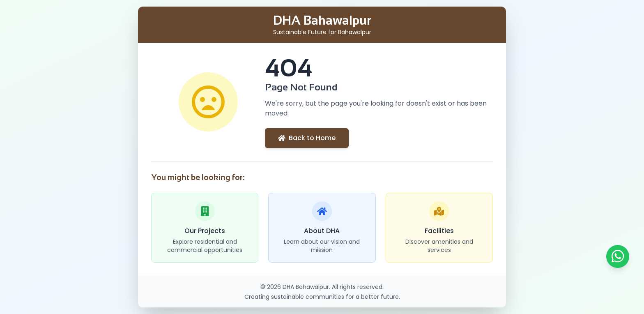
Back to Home (307, 138)
